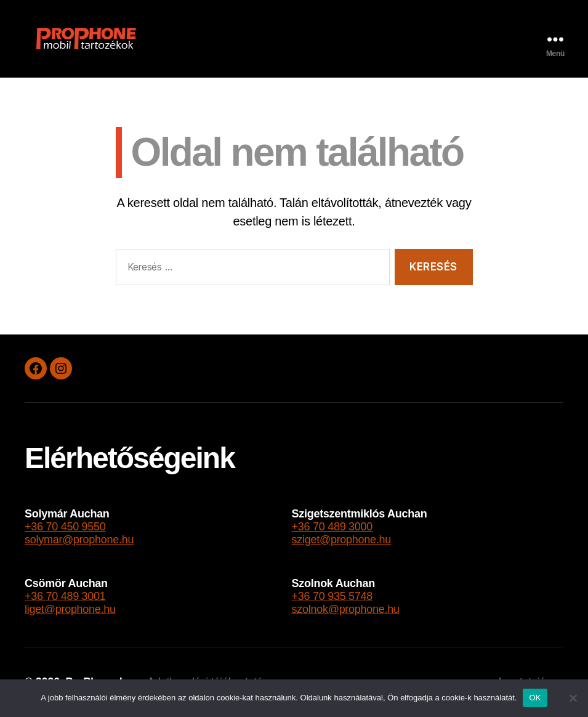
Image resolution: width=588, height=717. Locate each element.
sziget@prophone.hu (341, 540)
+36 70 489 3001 (65, 596)
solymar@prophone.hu (79, 540)
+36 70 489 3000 (332, 527)
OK (535, 698)
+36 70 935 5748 (332, 596)
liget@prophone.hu (70, 609)
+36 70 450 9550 (65, 527)
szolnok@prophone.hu (345, 609)
